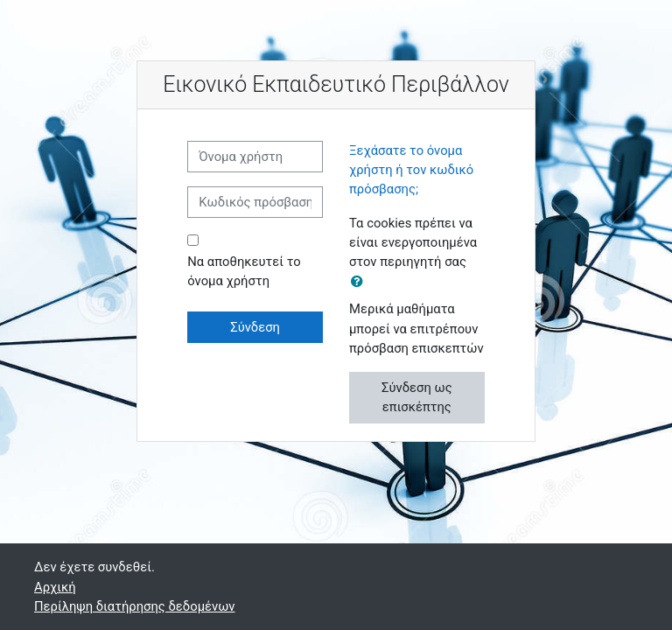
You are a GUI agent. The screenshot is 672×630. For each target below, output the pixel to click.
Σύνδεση (255, 327)
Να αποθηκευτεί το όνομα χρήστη (244, 271)
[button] (360, 282)
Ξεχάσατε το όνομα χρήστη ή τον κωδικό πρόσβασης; (411, 170)
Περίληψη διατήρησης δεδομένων (134, 606)
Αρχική (55, 587)
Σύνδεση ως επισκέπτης (417, 397)
